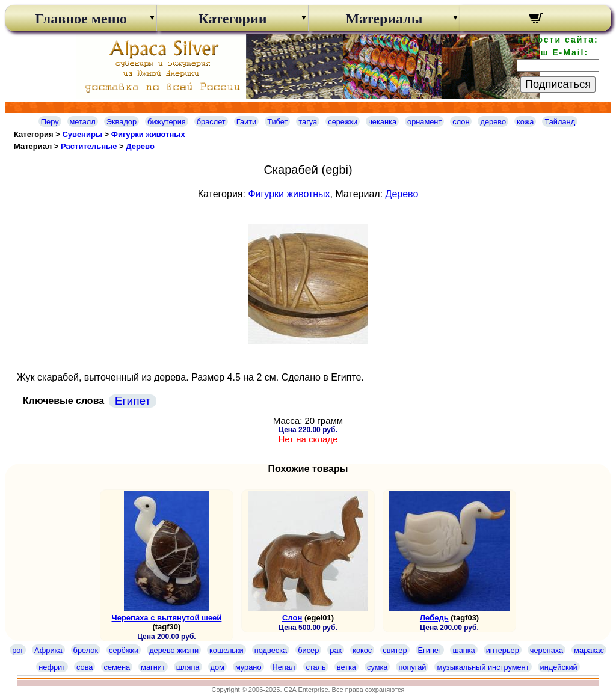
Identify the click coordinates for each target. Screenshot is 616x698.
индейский (559, 667)
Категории (232, 19)
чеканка (382, 122)
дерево (493, 122)
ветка (346, 667)
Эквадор (122, 122)
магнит (153, 667)
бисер (308, 650)
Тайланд (560, 122)
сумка (377, 667)
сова (85, 667)
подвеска (271, 650)
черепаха (547, 650)
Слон (292, 618)
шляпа (188, 667)
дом (217, 667)
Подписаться (558, 84)
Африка (48, 650)
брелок (86, 650)
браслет (211, 122)
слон (461, 122)
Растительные (89, 146)
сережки (343, 122)
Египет (133, 401)
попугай (412, 667)
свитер (395, 650)
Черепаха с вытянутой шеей (167, 618)
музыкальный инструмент (483, 667)
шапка (464, 650)
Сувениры (82, 134)
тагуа (308, 122)
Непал (284, 667)
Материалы (384, 19)
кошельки (226, 650)
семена (117, 667)
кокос (362, 650)
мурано (248, 667)
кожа (525, 122)
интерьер (503, 650)
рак (336, 650)
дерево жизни (174, 650)
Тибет (277, 122)
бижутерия (167, 122)
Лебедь (434, 618)
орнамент (424, 122)
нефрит (52, 667)
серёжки (124, 650)
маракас (589, 650)
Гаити (247, 122)
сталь (316, 667)
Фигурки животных (148, 134)
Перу (50, 122)
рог (18, 650)
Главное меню (81, 19)
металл (83, 122)
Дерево (140, 146)
